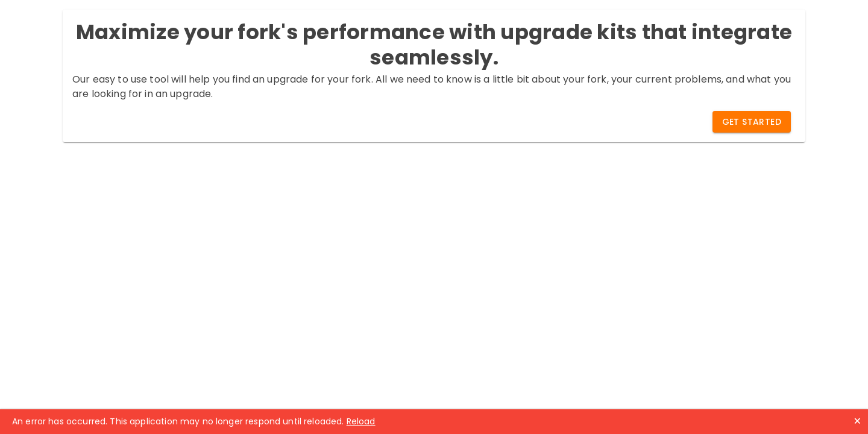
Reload (361, 421)
